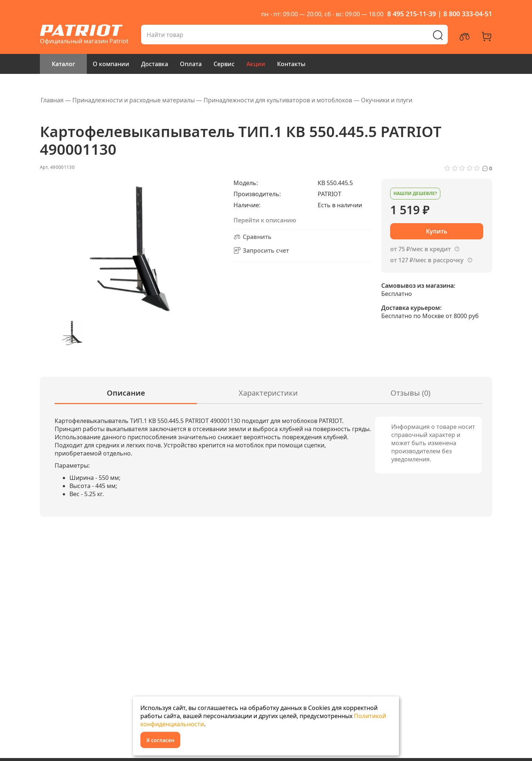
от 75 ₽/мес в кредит (420, 249)
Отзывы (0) (410, 393)
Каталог (63, 64)
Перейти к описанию (265, 220)
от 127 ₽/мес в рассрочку (427, 260)
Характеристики (268, 393)
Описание (126, 393)
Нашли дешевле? (415, 193)
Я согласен (160, 740)
